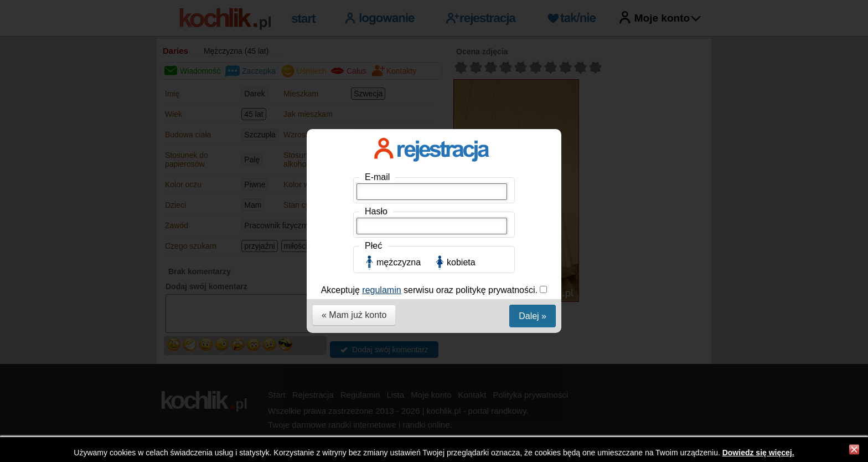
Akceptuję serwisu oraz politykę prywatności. (431, 277)
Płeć (373, 233)
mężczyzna (399, 250)
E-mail (377, 164)
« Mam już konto (354, 302)
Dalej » (533, 303)
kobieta (461, 250)
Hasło (376, 199)
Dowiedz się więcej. (758, 453)
